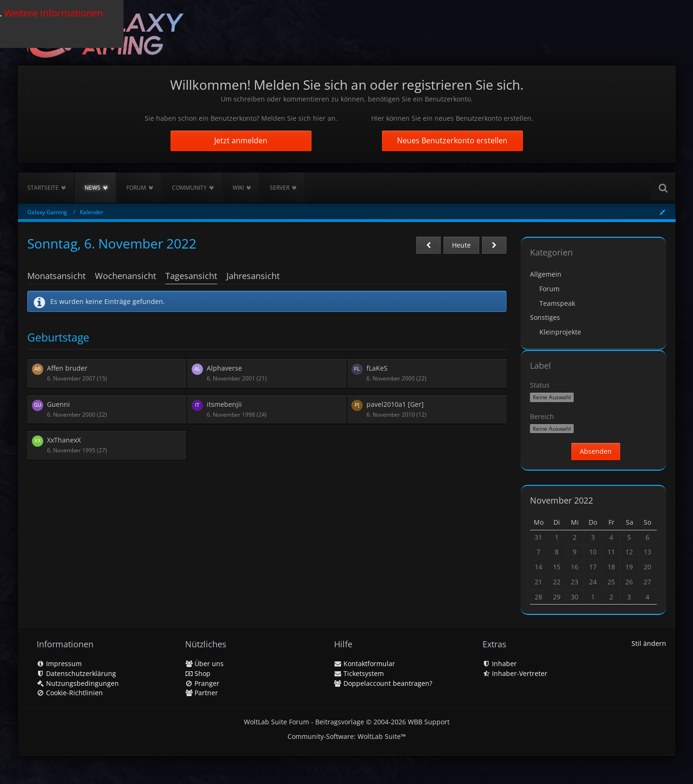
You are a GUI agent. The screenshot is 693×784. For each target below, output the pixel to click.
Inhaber (500, 664)
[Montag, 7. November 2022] (494, 245)
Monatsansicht (56, 276)
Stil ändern (649, 643)
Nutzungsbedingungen (78, 683)
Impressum (59, 664)
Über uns (204, 664)
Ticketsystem (359, 673)
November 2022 (561, 500)
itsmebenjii (224, 404)
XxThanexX (64, 440)
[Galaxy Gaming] (105, 33)
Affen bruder (67, 368)
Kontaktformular (365, 664)
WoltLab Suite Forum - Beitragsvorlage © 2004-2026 (347, 722)
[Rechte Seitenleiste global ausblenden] (662, 212)
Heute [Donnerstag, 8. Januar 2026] (461, 245)
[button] (552, 398)
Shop (198, 673)
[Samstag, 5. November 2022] (428, 245)
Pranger (202, 683)
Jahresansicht (253, 276)
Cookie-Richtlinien (70, 693)
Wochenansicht (125, 276)
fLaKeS (377, 368)
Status (540, 385)
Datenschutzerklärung (76, 673)
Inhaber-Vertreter (515, 673)
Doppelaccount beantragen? (383, 683)
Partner (202, 693)
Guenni (58, 404)
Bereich (542, 416)
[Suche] (663, 188)
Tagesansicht (191, 276)
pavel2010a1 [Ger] (395, 404)
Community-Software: (347, 736)
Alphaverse (224, 368)
